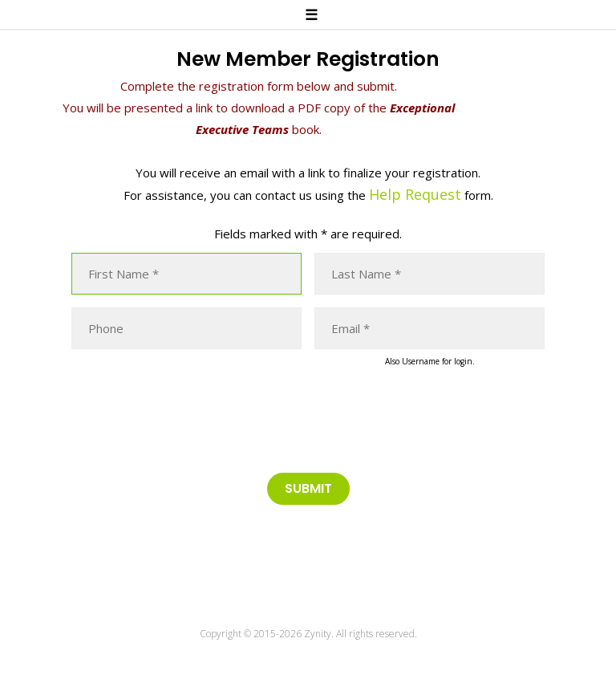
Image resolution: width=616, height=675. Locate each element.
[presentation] (193, 417)
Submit (308, 488)
